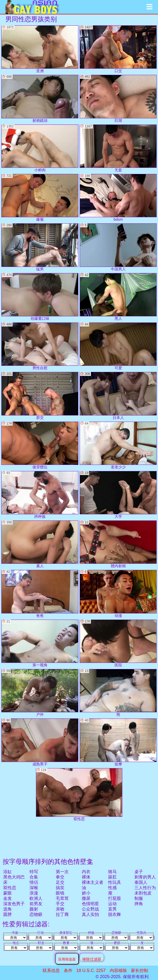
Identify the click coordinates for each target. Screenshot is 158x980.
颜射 (34, 909)
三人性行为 (145, 888)
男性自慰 (40, 346)
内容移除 (118, 971)
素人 (40, 544)
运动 (112, 904)
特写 (34, 872)
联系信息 (51, 971)
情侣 (34, 882)
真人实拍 (90, 914)
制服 (139, 898)
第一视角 (40, 643)
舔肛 (112, 877)
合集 (34, 877)
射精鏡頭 (40, 99)
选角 (8, 909)
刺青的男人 (145, 877)
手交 (60, 904)
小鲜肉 (40, 148)
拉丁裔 (62, 914)
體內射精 (118, 544)
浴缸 (8, 872)
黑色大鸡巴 (14, 877)
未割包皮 (143, 893)
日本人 (118, 396)
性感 (112, 888)
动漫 (118, 594)
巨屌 (118, 99)
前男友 (36, 904)
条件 (68, 971)
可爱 (118, 346)
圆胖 (8, 914)
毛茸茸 (62, 898)
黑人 (118, 297)
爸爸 (40, 594)
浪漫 (34, 893)
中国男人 (118, 247)
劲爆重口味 (40, 297)
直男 (112, 909)
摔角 (139, 904)
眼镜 (60, 893)
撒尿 (86, 898)
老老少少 (118, 445)
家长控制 (139, 971)
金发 (8, 898)
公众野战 (90, 909)
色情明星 (90, 904)
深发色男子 (14, 904)
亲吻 (60, 909)
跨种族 (40, 495)
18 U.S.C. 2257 (91, 971)
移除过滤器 (92, 959)
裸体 (86, 877)
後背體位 (40, 445)
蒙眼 (8, 893)
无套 (118, 148)
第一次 (62, 872)
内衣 (86, 872)
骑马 (112, 872)
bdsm (118, 198)
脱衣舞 (115, 914)
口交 (118, 49)
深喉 (34, 888)
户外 (40, 693)
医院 (118, 643)
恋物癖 (36, 914)
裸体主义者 (93, 882)
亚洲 (40, 49)
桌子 (139, 872)
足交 (60, 882)
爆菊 (40, 198)
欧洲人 (36, 898)
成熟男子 (40, 742)
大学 (118, 495)
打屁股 (115, 898)
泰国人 (141, 882)
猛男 (40, 247)
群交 (40, 396)
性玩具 (115, 882)
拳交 (60, 877)
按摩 (118, 742)
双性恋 (10, 888)
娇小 (86, 893)
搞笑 (60, 888)
